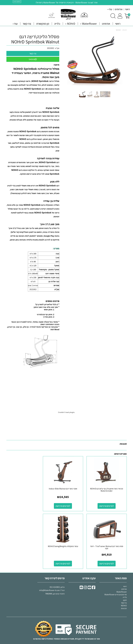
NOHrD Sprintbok (32, 89)
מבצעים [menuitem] (124, 604)
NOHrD (118, 30)
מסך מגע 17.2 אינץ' (50, 224)
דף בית (125, 30)
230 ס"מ (33, 278)
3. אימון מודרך (49, 317)
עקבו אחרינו (89, 574)
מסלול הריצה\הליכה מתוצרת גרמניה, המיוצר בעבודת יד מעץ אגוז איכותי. (35, 73)
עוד (110, 9)
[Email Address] (81, 584)
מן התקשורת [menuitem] (43, 24)
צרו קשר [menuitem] (27, 24)
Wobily (75, 643)
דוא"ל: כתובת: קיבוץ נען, (52, 586)
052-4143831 (55, 583)
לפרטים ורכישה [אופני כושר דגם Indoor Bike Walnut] (66, 504)
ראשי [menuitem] (127, 9)
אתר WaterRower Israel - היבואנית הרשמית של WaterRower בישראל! (67, 3)
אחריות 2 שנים (33, 285)
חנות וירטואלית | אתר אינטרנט (51, 643)
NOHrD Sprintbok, (40, 81)
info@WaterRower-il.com (49, 586)
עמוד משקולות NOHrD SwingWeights (108, 542)
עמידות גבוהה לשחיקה (48, 158)
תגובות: (123, 444)
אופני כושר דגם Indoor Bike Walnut (67, 487)
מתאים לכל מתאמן (50, 128)
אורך (57, 258)
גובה (57, 254)
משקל (57, 266)
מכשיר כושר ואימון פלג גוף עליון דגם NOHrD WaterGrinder (108, 488)
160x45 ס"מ (33, 274)
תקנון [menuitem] (125, 596)
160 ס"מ (33, 254)
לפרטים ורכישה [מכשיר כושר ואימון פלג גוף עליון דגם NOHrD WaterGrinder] (108, 504)
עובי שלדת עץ (54, 282)
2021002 (50, 48)
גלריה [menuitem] (57, 24)
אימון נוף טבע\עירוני (45, 314)
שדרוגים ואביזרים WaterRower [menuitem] (116, 591)
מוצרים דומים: (120, 454)
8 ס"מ (33, 282)
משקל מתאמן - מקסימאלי (49, 270)
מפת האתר (121, 574)
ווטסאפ (33, 59)
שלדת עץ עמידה (51, 201)
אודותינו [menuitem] (119, 9)
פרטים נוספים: (52, 301)
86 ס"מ (33, 262)
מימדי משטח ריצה (52, 274)
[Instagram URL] (85, 584)
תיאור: (56, 65)
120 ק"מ (33, 266)
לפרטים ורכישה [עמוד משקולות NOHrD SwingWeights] (108, 560)
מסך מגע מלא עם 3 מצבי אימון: (46, 307)
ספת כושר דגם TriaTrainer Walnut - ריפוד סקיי (25, 488)
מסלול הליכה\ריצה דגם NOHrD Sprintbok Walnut (35, 39)
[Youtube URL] (89, 584)
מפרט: (56, 249)
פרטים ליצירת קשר (55, 574)
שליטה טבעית (53, 108)
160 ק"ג (33, 270)
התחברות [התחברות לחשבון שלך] (17, 1)
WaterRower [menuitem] (89, 24)
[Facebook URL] (94, 584)
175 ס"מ (33, 258)
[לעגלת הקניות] (127, 16)
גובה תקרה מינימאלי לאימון (49, 278)
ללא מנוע (55, 182)
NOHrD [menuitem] (70, 24)
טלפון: (62, 583)
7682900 (49, 590)
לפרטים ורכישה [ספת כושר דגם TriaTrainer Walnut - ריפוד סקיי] (25, 504)
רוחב (57, 262)
